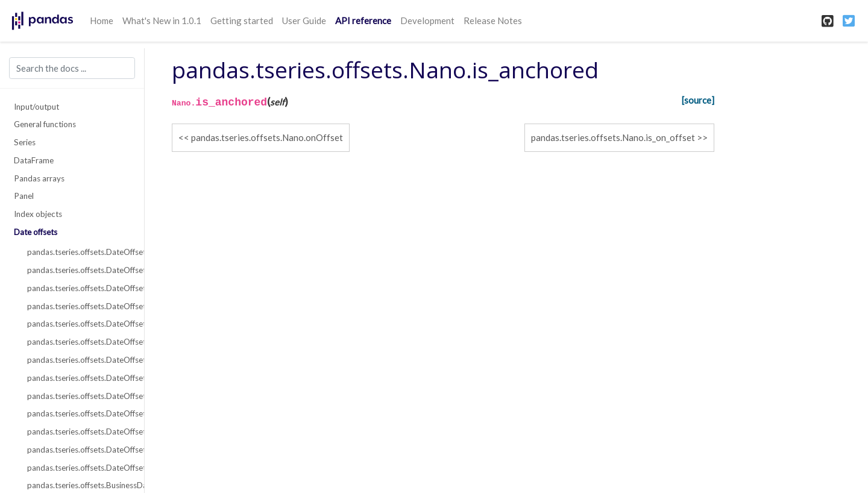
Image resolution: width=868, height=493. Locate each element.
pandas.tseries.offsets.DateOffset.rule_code (79, 360)
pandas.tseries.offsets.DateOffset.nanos (79, 324)
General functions (45, 124)
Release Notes (493, 20)
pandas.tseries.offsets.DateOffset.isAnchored (79, 413)
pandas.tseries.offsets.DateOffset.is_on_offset (79, 468)
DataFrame (34, 160)
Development (427, 20)
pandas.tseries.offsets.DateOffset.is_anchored (79, 450)
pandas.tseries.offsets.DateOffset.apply (79, 378)
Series (25, 142)
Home (102, 20)
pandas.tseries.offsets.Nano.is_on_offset (613, 137)
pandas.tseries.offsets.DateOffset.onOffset (79, 432)
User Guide (304, 20)
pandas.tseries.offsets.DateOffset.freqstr (79, 270)
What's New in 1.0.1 (162, 20)
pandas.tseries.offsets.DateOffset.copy (79, 396)
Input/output (36, 107)
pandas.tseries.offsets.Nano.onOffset (267, 137)
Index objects (38, 214)
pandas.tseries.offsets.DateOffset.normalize (79, 342)
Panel (24, 196)
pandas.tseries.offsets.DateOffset (79, 252)
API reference (363, 20)
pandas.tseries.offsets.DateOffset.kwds (79, 288)
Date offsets (36, 232)
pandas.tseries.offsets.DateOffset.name (79, 306)
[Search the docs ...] (72, 68)
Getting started (242, 20)
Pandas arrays (39, 178)
